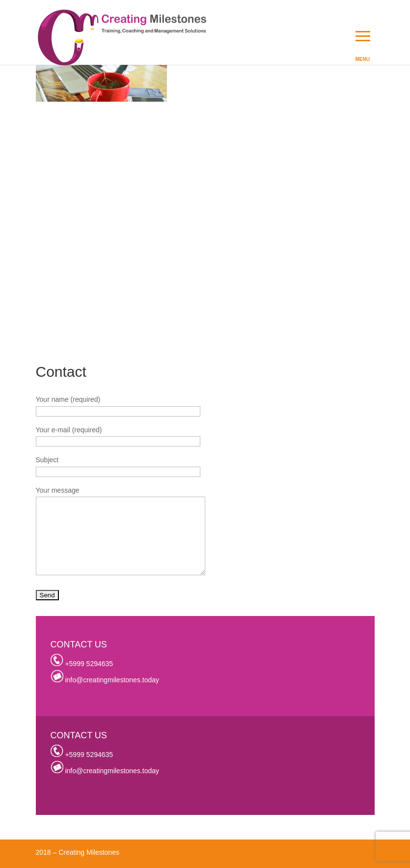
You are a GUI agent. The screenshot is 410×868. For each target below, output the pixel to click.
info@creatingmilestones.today (112, 680)
